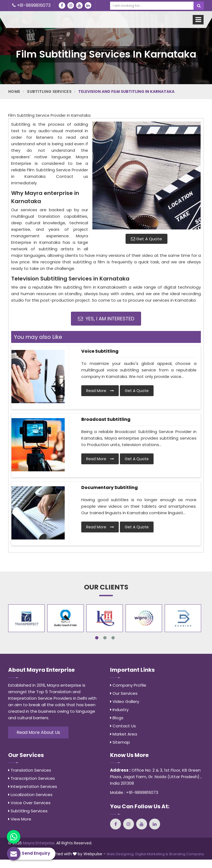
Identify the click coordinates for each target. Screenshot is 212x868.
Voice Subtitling (100, 351)
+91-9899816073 (31, 5)
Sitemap (120, 742)
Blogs (117, 718)
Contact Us (123, 726)
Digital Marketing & (152, 854)
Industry (119, 710)
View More (20, 819)
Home (14, 91)
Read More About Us (38, 732)
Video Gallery (125, 701)
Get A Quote (146, 239)
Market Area (124, 734)
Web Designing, (120, 854)
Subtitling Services (49, 91)
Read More (100, 391)
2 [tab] (105, 638)
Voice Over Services (29, 803)
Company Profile (128, 685)
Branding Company (187, 854)
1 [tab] (97, 638)
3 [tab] (113, 638)
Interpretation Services (33, 786)
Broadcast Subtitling (106, 419)
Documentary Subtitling (110, 487)
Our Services (124, 693)
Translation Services (30, 770)
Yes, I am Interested (106, 319)
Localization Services (30, 795)
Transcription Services (32, 778)
